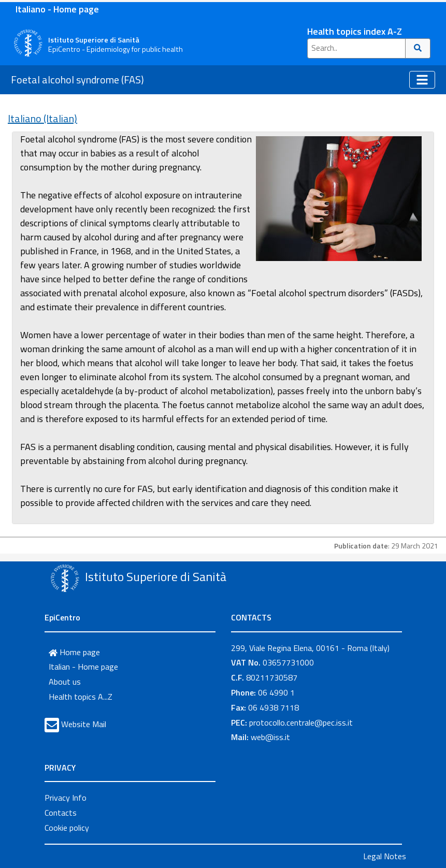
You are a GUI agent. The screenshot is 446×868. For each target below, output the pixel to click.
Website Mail (84, 724)
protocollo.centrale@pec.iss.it (301, 722)
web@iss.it (270, 737)
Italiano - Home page (57, 9)
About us (65, 682)
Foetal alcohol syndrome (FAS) (77, 79)
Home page (74, 652)
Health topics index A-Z (355, 31)
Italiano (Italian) (42, 118)
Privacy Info (66, 798)
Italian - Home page (83, 667)
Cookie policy (67, 828)
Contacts (61, 813)
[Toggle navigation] (422, 80)
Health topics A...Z (81, 697)
